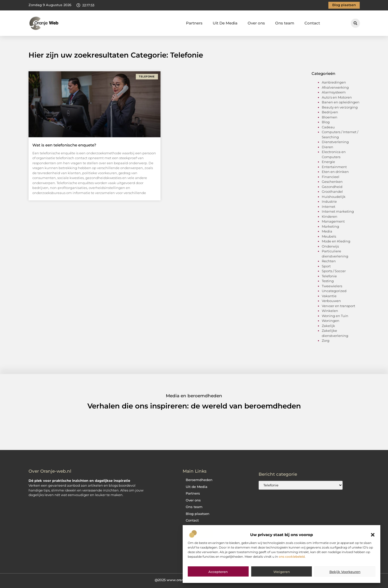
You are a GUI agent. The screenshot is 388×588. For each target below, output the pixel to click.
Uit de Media (197, 487)
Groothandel (332, 192)
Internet (329, 207)
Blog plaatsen (198, 514)
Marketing (330, 226)
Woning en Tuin (335, 316)
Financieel (331, 177)
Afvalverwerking (335, 87)
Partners (194, 23)
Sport (326, 266)
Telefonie (329, 276)
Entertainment (334, 167)
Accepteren (218, 572)
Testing (328, 281)
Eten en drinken (335, 172)
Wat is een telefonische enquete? (64, 145)
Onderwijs (330, 246)
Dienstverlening (335, 142)
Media (327, 231)
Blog (326, 122)
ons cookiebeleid (292, 557)
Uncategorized (334, 291)
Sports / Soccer (334, 271)
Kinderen (330, 216)
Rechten (329, 261)
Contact (312, 23)
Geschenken (332, 182)
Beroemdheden (199, 480)
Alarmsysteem (334, 92)
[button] (373, 535)
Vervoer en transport (338, 306)
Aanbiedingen (334, 82)
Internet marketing (338, 211)
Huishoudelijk (334, 197)
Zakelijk (328, 326)
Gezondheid (332, 187)
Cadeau (328, 127)
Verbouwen (331, 301)
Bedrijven (330, 112)
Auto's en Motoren (337, 97)
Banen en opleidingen (341, 102)
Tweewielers (332, 286)
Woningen (331, 321)
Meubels (329, 236)
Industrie (329, 201)
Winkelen (330, 311)
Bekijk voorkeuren (345, 572)
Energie (328, 162)
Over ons (256, 23)
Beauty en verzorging (340, 107)
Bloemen (330, 117)
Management (333, 221)
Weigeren (282, 572)
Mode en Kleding (336, 241)
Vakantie (329, 296)
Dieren (327, 147)
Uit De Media (225, 23)
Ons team (285, 23)
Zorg (326, 340)
